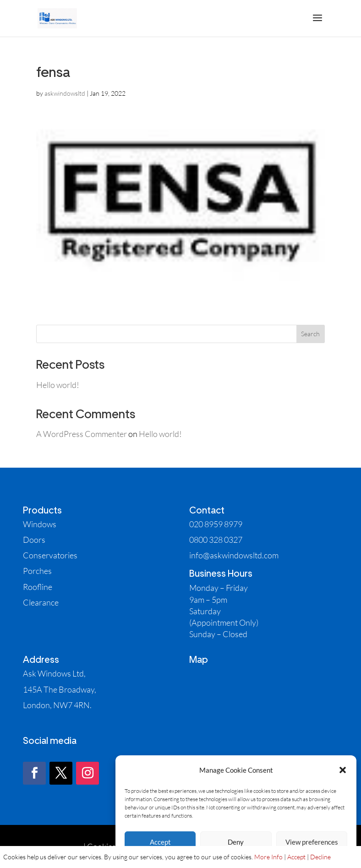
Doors (34, 540)
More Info (268, 857)
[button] (343, 770)
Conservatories (50, 555)
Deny (236, 842)
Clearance (41, 602)
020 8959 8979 (216, 524)
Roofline (38, 587)
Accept (160, 842)
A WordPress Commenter (82, 434)
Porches (37, 571)
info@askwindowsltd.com (234, 555)
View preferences (312, 842)
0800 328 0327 (216, 540)
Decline (320, 857)
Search (310, 334)
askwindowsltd (65, 93)
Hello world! (58, 385)
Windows (40, 524)
